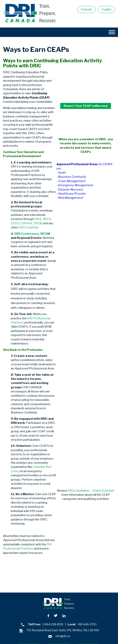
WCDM (45, 234)
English (106, 9)
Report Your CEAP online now (86, 106)
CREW (38, 223)
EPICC (15, 223)
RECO (47, 219)
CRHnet (27, 223)
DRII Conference (27, 234)
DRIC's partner (28, 227)
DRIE (38, 219)
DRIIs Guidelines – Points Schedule (91, 491)
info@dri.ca (63, 636)
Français (86, 9)
